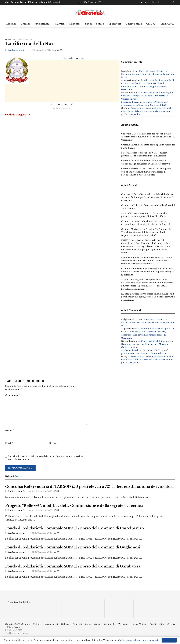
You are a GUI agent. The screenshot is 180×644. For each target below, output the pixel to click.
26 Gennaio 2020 (42, 493)
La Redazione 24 (17, 50)
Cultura (60, 24)
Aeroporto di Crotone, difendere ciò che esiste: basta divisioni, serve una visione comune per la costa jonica (147, 111)
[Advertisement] (62, 107)
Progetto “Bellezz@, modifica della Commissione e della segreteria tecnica (74, 507)
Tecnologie (124, 625)
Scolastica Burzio (130, 102)
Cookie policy (157, 625)
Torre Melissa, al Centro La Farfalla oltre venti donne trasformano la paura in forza (148, 74)
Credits (171, 625)
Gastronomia (134, 24)
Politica (25, 24)
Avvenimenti (43, 24)
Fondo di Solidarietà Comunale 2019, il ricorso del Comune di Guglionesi (73, 548)
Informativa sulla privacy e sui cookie (139, 640)
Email (9, 444)
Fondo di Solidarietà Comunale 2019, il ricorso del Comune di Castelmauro (75, 529)
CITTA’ (151, 24)
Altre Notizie (140, 625)
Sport (88, 24)
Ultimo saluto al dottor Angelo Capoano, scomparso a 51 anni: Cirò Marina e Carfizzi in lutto (147, 96)
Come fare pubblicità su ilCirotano (21, 2)
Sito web (53, 444)
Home (8, 39)
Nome (10, 431)
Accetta (169, 640)
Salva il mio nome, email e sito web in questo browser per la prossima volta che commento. (46, 459)
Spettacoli (115, 24)
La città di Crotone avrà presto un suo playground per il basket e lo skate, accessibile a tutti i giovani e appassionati (148, 297)
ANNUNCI (168, 24)
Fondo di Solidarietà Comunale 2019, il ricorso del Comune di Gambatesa (73, 567)
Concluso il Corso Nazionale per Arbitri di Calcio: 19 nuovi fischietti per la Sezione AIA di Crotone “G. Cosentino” (148, 137)
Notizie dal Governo (22, 39)
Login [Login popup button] (144, 2)
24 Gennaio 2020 (42, 534)
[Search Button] (173, 2)
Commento (12, 396)
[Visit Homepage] (90, 12)
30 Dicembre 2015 (42, 50)
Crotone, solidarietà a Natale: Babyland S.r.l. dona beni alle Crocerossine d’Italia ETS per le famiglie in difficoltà (147, 272)
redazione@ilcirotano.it (49, 2)
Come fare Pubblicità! (19, 604)
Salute (100, 24)
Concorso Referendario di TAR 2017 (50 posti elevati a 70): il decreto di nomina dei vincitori (89, 488)
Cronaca (11, 24)
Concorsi (75, 24)
